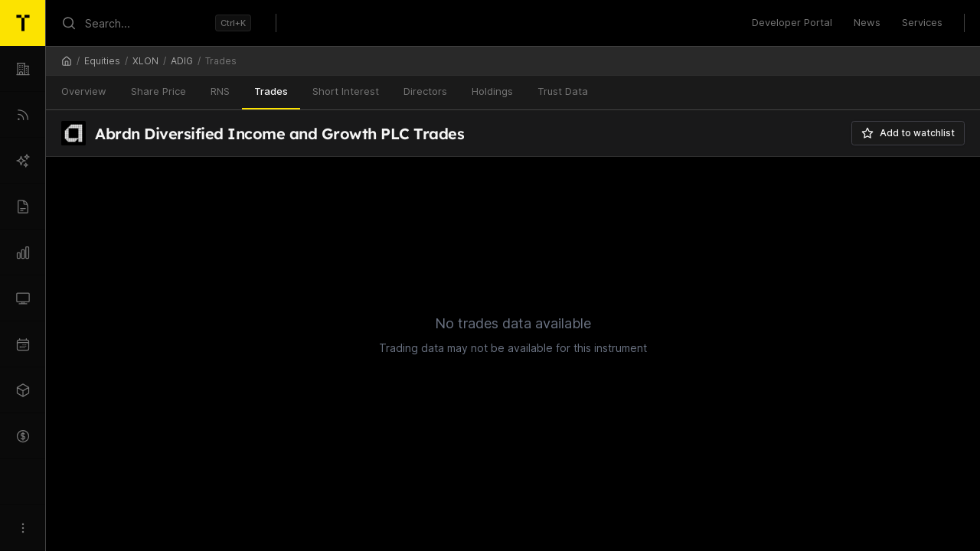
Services (922, 22)
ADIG (182, 61)
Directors (425, 91)
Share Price (158, 91)
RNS (220, 91)
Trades (271, 91)
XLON (145, 61)
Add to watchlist (908, 133)
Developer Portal (792, 22)
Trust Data (563, 91)
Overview (84, 91)
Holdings (492, 91)
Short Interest (346, 91)
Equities (102, 61)
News (867, 22)
